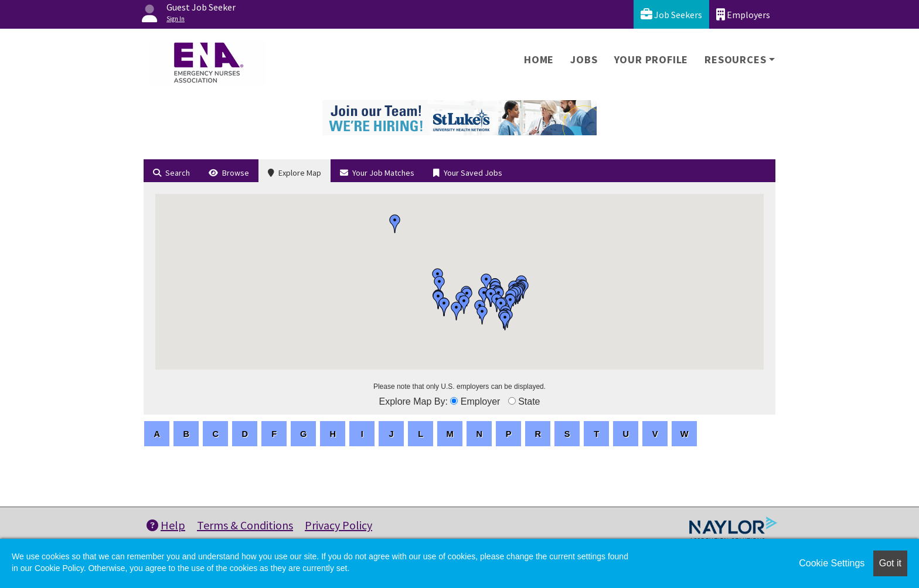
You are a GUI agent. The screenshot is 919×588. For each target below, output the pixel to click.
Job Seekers (671, 14)
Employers (743, 14)
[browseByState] (512, 401)
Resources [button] (735, 59)
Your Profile (651, 59)
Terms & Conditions (245, 525)
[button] (395, 224)
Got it (890, 563)
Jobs (584, 59)
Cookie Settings (832, 563)
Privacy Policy (338, 525)
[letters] (157, 434)
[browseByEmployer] (454, 401)
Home (539, 59)
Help (166, 525)
